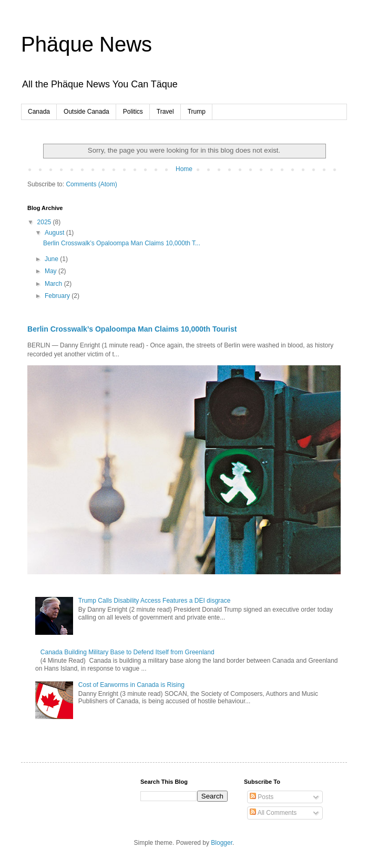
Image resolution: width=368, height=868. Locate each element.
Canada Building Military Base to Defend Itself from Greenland (127, 652)
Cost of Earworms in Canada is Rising (131, 685)
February (58, 296)
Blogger (222, 843)
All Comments (273, 813)
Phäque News (86, 44)
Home (184, 169)
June (52, 259)
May (52, 271)
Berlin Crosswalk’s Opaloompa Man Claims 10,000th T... (122, 243)
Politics (133, 112)
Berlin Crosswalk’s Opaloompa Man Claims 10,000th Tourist (132, 329)
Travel (165, 112)
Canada (39, 112)
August (55, 233)
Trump (197, 112)
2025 (45, 222)
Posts (262, 797)
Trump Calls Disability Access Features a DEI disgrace (155, 601)
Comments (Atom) (91, 184)
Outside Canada (86, 112)
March (54, 284)
